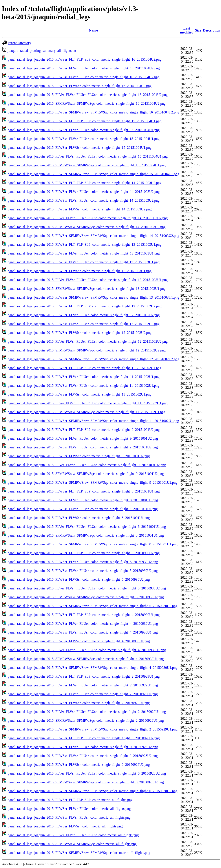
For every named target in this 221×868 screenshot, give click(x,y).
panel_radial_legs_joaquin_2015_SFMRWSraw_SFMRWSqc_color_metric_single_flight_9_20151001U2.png (86, 474)
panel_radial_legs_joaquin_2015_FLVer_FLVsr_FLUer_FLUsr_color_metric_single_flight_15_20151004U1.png (88, 156)
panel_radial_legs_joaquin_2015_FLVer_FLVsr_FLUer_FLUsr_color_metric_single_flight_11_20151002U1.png (88, 403)
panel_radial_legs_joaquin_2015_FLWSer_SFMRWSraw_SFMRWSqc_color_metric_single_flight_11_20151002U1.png (93, 421)
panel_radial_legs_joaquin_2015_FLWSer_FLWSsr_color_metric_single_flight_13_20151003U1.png (80, 271)
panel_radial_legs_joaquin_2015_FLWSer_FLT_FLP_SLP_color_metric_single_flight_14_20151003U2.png (85, 183)
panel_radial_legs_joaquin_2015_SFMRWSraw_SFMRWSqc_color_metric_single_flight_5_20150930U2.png (86, 597)
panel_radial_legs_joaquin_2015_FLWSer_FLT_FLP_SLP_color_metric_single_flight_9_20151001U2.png (84, 430)
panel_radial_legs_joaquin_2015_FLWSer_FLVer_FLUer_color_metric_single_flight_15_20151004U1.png (84, 130)
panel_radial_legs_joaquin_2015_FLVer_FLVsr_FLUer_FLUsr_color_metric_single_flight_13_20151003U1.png (88, 280)
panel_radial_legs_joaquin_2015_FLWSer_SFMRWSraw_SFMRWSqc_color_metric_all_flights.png (79, 853)
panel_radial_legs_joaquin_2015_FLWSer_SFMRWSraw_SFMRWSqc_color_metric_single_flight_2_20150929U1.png (93, 729)
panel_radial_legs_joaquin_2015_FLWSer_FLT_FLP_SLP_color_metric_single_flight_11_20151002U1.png (84, 368)
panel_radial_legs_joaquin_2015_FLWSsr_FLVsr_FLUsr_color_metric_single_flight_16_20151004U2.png (84, 77)
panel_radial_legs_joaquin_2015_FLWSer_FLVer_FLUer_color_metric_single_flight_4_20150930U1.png (83, 624)
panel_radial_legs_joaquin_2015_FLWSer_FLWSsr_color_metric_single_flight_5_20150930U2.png (79, 579)
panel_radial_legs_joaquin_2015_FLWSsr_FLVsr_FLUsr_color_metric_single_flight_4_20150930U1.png (83, 632)
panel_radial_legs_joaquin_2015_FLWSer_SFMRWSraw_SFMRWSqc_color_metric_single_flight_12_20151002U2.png (93, 359)
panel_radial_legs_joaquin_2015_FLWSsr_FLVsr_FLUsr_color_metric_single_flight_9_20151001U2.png (83, 447)
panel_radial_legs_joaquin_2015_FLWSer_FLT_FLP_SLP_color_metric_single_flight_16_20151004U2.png (85, 59)
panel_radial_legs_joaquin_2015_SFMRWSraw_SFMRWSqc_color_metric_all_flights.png (72, 844)
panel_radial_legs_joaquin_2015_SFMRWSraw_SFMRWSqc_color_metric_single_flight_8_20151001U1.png (86, 535)
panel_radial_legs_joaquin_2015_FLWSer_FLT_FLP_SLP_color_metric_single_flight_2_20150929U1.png (84, 676)
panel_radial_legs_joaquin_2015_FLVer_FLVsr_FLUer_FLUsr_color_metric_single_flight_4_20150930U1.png (87, 650)
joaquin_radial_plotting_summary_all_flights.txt (42, 51)
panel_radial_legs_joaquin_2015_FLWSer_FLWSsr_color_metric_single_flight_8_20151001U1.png (79, 518)
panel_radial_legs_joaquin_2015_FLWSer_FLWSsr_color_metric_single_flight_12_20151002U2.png (80, 333)
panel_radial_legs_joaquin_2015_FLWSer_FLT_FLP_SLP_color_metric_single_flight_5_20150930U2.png (84, 553)
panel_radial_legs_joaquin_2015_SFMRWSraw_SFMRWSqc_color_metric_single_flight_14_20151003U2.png (87, 227)
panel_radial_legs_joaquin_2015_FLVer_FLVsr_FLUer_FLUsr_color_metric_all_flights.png (73, 835)
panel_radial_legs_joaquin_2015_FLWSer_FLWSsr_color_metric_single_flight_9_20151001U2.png (79, 456)
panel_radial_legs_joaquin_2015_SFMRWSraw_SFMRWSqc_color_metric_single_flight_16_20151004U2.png (87, 103)
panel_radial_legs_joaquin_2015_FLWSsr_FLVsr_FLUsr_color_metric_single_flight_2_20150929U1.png (83, 694)
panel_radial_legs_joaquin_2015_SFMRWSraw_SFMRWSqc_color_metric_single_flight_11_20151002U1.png (87, 412)
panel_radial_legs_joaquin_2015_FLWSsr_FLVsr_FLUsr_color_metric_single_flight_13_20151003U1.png (84, 262)
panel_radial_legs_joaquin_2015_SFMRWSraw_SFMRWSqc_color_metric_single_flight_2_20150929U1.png (86, 720)
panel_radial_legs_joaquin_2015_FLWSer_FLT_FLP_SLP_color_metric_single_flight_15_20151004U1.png (85, 121)
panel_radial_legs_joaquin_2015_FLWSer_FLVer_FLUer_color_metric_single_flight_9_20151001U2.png (83, 438)
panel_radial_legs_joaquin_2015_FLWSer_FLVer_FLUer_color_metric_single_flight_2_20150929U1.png (83, 685)
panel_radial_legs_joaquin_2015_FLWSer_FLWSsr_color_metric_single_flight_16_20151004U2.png (80, 86)
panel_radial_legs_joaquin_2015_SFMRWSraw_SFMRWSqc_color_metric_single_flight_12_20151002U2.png (87, 350)
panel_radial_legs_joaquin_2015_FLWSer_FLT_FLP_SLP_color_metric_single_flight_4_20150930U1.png (84, 615)
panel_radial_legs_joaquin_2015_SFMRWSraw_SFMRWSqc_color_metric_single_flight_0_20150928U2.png (86, 782)
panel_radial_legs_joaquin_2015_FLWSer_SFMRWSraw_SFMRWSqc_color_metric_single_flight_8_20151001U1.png (93, 544)
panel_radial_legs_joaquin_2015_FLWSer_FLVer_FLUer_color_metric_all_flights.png (69, 809)
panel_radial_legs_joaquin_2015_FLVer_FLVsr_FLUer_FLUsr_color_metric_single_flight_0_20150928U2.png (87, 773)
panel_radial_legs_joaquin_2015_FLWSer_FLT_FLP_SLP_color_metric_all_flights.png (70, 800)
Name (93, 30)
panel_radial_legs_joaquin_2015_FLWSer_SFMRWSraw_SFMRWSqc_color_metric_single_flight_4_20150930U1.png (93, 668)
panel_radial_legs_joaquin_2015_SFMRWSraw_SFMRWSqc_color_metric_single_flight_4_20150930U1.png (86, 659)
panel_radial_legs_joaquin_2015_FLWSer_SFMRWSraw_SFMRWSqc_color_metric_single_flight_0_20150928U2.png (93, 791)
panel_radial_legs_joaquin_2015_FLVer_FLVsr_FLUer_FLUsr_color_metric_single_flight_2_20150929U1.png (87, 712)
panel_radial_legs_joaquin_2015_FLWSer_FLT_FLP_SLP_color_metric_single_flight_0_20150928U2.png (84, 738)
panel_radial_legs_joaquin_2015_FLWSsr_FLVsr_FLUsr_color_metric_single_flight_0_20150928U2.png (83, 756)
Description (212, 30)
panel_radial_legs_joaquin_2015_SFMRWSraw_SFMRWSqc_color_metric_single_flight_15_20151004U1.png (87, 165)
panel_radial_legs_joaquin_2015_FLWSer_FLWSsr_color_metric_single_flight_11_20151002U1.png (79, 394)
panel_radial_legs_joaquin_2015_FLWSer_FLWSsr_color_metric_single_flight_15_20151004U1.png (80, 148)
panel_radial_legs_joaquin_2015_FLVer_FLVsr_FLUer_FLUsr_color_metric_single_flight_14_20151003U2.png (88, 218)
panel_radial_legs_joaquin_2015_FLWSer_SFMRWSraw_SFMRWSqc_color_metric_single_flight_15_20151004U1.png (93, 174)
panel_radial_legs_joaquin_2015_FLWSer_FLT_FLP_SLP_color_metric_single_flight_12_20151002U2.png (85, 306)
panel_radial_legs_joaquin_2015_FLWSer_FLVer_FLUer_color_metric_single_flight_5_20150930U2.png (83, 562)
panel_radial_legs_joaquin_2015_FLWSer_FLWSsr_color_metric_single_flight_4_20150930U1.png (79, 641)
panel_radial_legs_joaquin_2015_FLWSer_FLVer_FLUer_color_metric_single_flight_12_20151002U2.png (84, 315)
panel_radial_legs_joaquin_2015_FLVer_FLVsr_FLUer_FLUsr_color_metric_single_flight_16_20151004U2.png (88, 95)
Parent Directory (19, 43)
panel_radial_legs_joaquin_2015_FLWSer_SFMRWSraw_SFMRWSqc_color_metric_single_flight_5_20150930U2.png (93, 606)
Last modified (187, 30)
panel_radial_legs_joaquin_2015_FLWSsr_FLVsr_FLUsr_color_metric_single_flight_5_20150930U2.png (83, 571)
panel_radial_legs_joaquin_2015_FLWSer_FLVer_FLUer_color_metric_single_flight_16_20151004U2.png (84, 68)
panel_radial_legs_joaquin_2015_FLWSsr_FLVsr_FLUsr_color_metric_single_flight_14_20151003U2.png (84, 200)
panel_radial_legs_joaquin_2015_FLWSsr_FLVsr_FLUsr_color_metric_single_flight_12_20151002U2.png (84, 324)
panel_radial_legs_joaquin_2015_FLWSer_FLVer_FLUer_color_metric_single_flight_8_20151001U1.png (83, 500)
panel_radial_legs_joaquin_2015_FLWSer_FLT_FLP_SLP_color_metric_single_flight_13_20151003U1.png (85, 244)
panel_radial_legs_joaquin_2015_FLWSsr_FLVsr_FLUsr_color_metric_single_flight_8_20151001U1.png (83, 509)
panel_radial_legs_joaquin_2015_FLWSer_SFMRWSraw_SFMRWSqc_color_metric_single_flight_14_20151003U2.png (93, 236)
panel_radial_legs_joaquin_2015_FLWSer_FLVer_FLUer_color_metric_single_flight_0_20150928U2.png (83, 747)
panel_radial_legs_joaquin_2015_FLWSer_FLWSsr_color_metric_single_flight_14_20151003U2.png (80, 209)
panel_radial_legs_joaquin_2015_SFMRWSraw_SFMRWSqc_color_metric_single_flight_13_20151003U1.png (87, 289)
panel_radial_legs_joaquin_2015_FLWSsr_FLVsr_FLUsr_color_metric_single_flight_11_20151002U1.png (84, 386)
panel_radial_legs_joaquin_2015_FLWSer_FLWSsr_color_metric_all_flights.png (65, 826)
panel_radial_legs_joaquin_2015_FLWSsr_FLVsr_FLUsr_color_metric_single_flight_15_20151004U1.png (84, 139)
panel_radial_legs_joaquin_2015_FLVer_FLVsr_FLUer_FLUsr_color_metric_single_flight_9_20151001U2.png (87, 465)
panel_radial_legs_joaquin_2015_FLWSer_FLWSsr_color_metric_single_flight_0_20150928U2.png (79, 765)
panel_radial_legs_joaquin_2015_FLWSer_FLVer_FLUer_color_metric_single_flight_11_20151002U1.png (84, 377)
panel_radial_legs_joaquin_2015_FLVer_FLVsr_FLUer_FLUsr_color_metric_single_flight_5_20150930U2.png (87, 588)
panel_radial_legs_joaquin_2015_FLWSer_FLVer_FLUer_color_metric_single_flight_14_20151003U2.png (84, 192)
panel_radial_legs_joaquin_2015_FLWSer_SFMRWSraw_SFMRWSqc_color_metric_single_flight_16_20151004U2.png (93, 112)
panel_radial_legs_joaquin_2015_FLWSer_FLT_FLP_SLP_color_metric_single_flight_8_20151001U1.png (84, 491)
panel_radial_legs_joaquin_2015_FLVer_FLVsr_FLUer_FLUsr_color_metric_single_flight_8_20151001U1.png (87, 527)
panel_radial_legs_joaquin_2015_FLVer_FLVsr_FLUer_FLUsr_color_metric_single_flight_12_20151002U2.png (88, 341)
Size (198, 30)
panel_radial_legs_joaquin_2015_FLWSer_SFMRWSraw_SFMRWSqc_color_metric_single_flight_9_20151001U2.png (93, 482)
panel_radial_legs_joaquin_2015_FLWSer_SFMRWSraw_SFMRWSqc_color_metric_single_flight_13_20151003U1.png (93, 297)
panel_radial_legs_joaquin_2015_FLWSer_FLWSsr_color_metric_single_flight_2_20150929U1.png (79, 703)
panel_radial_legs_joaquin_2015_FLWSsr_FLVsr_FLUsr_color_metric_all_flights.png (69, 817)
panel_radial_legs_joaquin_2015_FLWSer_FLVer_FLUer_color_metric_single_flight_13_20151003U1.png (84, 253)
